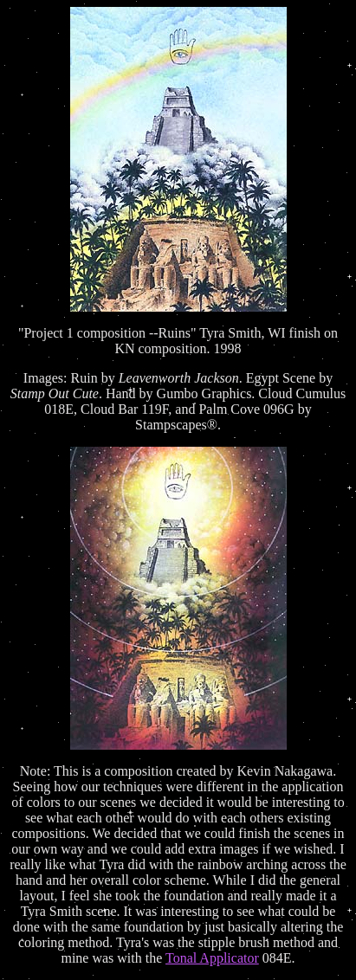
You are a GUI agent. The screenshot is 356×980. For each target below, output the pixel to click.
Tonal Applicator (212, 958)
